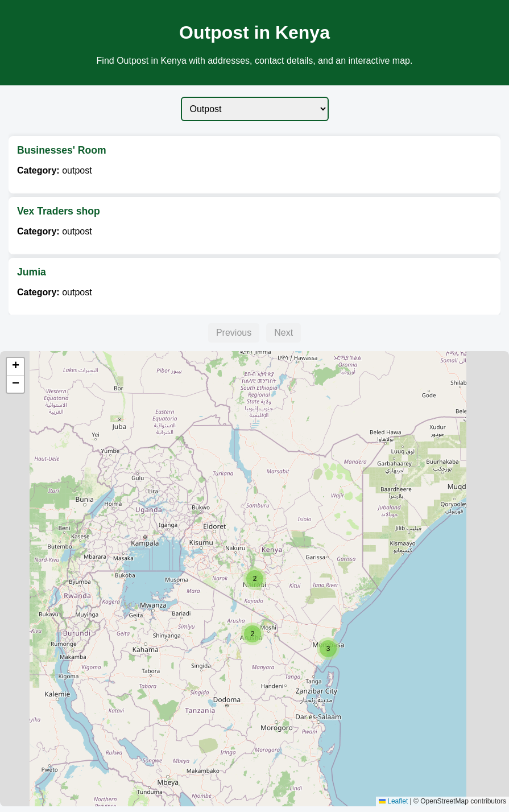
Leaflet (393, 801)
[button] (328, 649)
